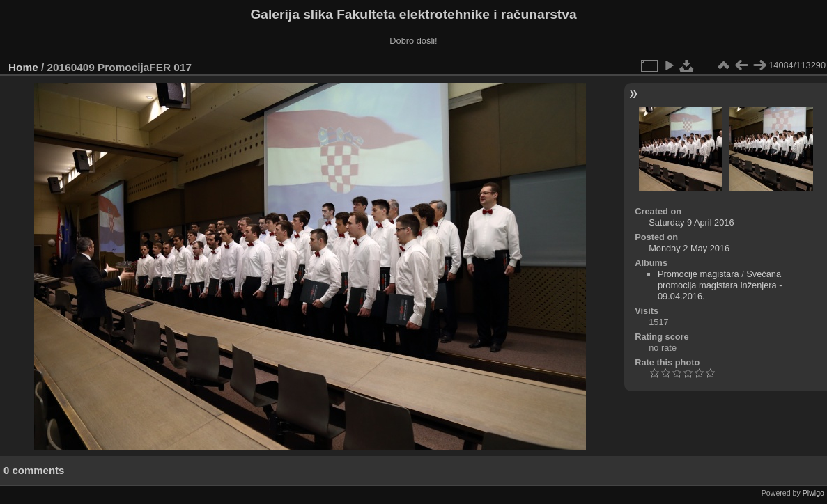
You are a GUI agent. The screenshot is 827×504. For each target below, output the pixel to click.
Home (23, 67)
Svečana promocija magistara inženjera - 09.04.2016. (720, 285)
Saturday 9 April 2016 (691, 222)
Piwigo (813, 493)
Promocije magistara (698, 274)
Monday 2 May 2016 (689, 248)
